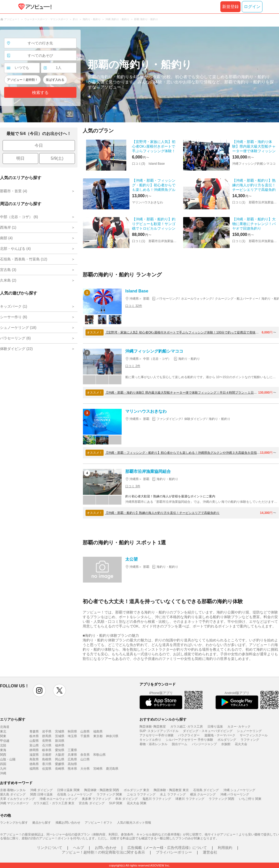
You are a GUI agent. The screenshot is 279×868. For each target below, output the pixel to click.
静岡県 (34, 750)
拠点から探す (42, 823)
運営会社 (210, 852)
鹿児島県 (112, 769)
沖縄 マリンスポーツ (14, 803)
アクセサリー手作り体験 (157, 735)
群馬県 (47, 736)
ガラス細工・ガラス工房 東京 (54, 803)
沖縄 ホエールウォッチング (59, 799)
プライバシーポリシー (174, 852)
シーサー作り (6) (14, 317)
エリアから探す (13, 719)
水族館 (226, 744)
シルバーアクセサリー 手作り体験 (189, 740)
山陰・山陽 (8, 759)
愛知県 (60, 750)
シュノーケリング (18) (18, 328)
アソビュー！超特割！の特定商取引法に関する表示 (103, 852)
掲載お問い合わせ (68, 823)
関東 (3, 736)
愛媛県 (60, 764)
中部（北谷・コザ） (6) (19, 217)
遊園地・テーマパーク (220, 735)
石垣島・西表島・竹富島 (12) (24, 259)
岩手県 (47, 731)
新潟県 (60, 741)
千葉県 (85, 736)
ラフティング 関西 (222, 799)
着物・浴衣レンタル (153, 744)
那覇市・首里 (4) (14, 191)
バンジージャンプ (204, 744)
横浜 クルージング (203, 794)
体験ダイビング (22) (16, 349)
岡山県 (60, 759)
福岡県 (34, 769)
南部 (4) (6, 238)
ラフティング (250, 740)
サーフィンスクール (254, 735)
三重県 (72, 750)
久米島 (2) (8, 280)
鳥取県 (34, 759)
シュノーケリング (249, 731)
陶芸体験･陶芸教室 (153, 727)
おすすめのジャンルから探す (163, 719)
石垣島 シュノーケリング (75, 794)
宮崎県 (98, 769)
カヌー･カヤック (239, 727)
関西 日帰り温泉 (41, 794)
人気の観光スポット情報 (134, 823)
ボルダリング (227, 740)
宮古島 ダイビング (92, 803)
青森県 (34, 731)
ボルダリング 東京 (137, 790)
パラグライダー (189, 735)
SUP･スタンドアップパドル (159, 731)
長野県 (47, 741)
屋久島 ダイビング (13, 794)
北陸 (3, 745)
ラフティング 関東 (109, 794)
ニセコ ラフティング (141, 794)
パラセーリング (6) (15, 338)
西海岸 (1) (8, 227)
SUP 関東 (116, 803)
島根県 (47, 759)
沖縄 (3, 773)
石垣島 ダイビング (206, 790)
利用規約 (225, 848)
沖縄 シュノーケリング (239, 790)
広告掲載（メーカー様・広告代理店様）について (167, 848)
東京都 (98, 736)
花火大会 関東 (137, 803)
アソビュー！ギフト (99, 823)
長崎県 (60, 769)
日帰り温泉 (215, 727)
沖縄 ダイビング (41, 790)
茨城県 (60, 736)
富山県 (34, 745)
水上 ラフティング (173, 794)
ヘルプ (79, 848)
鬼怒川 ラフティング (157, 799)
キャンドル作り (150, 740)
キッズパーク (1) (14, 306)
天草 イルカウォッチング (17, 799)
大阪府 (60, 755)
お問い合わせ (106, 848)
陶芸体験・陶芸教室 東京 (171, 790)
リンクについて (50, 848)
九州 (3, 769)
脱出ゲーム (180, 744)
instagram (39, 690)
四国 (3, 764)
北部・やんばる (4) (15, 249)
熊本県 (72, 769)
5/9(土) (57, 158)
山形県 (85, 731)
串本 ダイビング (126, 799)
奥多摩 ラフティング (96, 799)
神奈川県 (112, 736)
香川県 (47, 764)
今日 (39, 145)
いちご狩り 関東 (250, 799)
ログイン (252, 7)
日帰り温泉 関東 (68, 790)
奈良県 (85, 755)
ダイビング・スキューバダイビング (208, 731)
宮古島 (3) (8, 270)
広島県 (72, 759)
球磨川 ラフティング (190, 799)
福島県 (98, 731)
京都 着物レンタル (13, 790)
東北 (3, 731)
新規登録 (230, 7)
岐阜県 (47, 750)
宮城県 (60, 731)
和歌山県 (99, 755)
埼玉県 (72, 736)
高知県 (72, 764)
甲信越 (5, 741)
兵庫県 (72, 755)
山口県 (85, 759)
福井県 (60, 745)
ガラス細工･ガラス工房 (187, 727)
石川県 (47, 745)
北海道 (5, 727)
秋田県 (72, 731)
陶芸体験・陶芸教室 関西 (102, 790)
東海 (3, 750)
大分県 (85, 769)
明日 (20, 158)
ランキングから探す (14, 823)
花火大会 (241, 744)
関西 (3, 755)
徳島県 (34, 764)
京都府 (47, 755)
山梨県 (34, 741)
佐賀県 (47, 769)
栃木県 (34, 736)
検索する (40, 93)
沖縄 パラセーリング (235, 794)
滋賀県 (34, 755)
